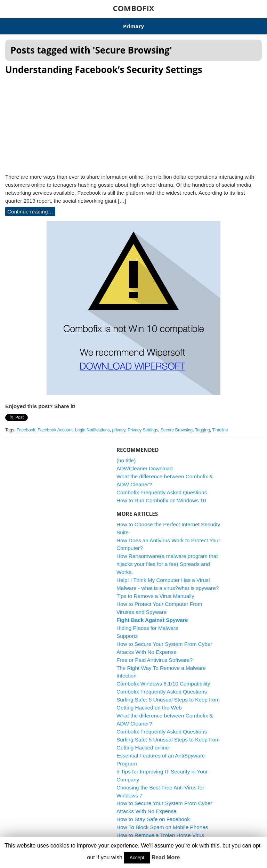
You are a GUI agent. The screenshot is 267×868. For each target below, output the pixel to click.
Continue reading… (30, 212)
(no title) (126, 460)
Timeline (220, 430)
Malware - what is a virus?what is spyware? (168, 588)
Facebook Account (55, 430)
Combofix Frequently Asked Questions (162, 492)
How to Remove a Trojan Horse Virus (160, 835)
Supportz (127, 636)
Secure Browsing (177, 430)
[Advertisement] (133, 122)
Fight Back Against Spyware (152, 620)
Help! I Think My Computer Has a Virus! (163, 580)
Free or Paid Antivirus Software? (155, 660)
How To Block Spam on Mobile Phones (162, 827)
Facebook (26, 430)
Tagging (203, 430)
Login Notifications (92, 430)
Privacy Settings (143, 430)
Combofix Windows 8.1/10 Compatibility (163, 684)
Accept (137, 858)
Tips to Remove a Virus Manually (155, 596)
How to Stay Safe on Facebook (153, 819)
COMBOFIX (133, 8)
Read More (166, 857)
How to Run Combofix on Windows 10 (161, 500)
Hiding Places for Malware (147, 628)
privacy (119, 430)
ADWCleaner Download (145, 468)
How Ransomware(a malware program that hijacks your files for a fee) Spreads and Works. (167, 564)
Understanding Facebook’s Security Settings (104, 70)
